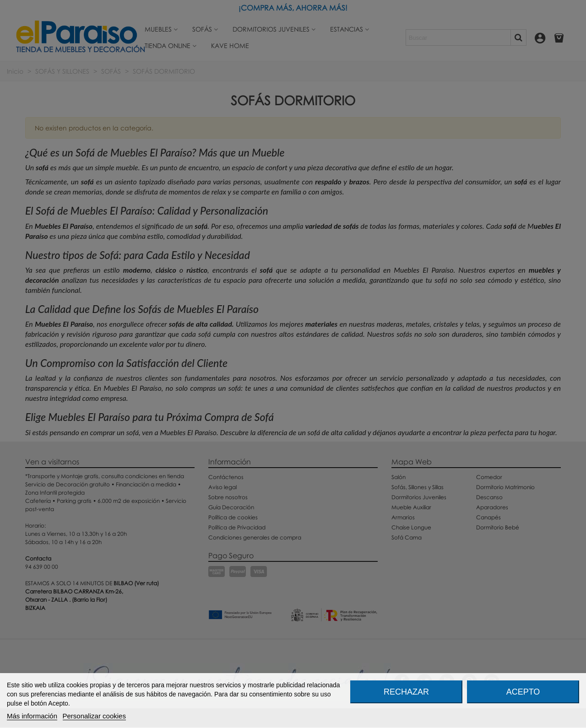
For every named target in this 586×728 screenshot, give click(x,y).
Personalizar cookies (94, 716)
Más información (32, 716)
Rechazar (406, 692)
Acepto (523, 692)
